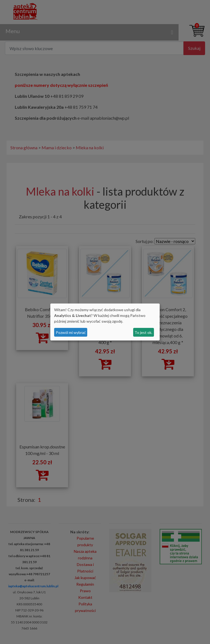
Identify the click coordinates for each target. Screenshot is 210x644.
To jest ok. (143, 332)
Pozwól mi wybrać (71, 332)
